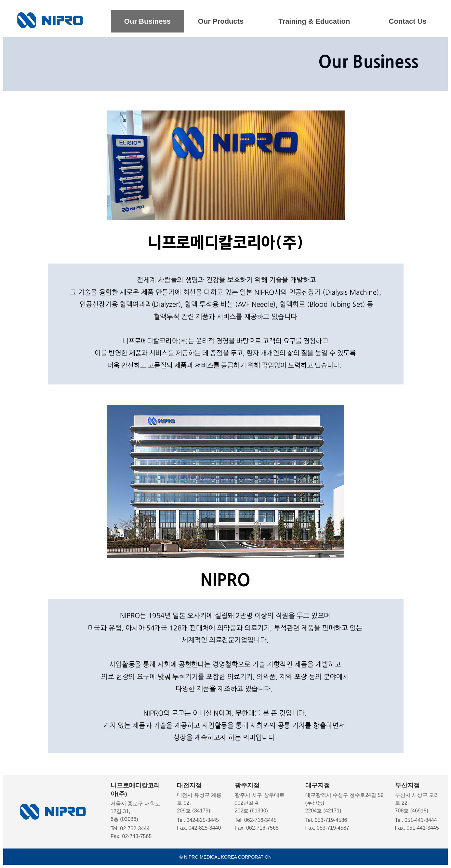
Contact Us (408, 21)
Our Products (221, 21)
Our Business (147, 21)
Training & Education (314, 21)
